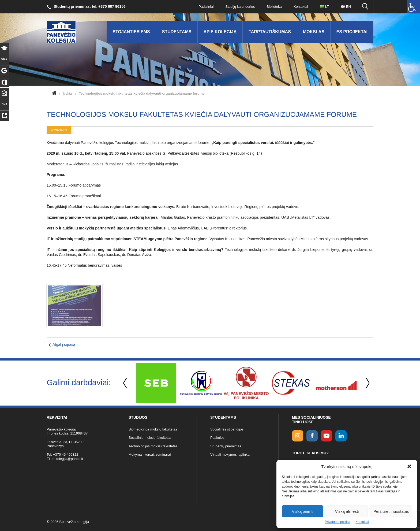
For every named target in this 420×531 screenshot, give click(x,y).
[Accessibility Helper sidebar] (414, 6)
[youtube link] (327, 436)
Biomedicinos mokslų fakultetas (153, 429)
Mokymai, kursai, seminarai (150, 454)
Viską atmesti (347, 511)
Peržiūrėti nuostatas (391, 511)
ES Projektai (352, 32)
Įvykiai (68, 93)
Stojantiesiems (131, 32)
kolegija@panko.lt (69, 459)
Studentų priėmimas (226, 446)
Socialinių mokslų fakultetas (150, 438)
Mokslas (314, 32)
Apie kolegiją (220, 32)
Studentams (177, 32)
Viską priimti (303, 511)
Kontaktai (362, 522)
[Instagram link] (298, 436)
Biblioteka (274, 7)
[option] (156, 383)
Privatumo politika (338, 522)
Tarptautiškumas (270, 32)
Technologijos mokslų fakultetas (153, 446)
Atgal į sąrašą (64, 344)
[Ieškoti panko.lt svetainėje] (365, 7)
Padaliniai (206, 7)
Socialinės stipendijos (227, 429)
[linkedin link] (341, 436)
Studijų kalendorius (240, 7)
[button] (409, 466)
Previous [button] (126, 383)
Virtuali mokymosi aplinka (230, 454)
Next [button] (367, 383)
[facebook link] (312, 436)
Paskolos (217, 438)
